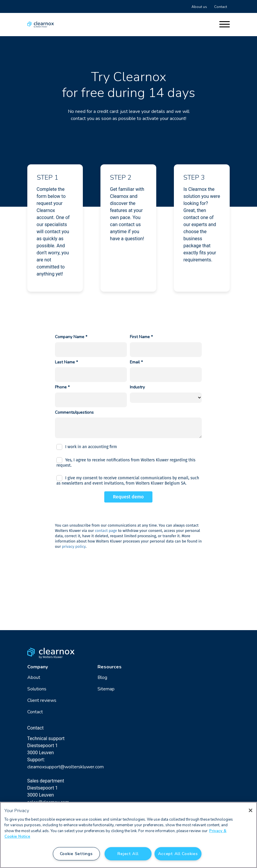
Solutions (37, 689)
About (34, 677)
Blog (102, 677)
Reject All (128, 854)
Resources (110, 667)
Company (38, 667)
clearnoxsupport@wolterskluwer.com (65, 767)
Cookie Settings (76, 854)
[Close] (251, 810)
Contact (221, 7)
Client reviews (42, 700)
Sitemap (106, 689)
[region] (128, 835)
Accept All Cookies (178, 854)
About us (199, 7)
